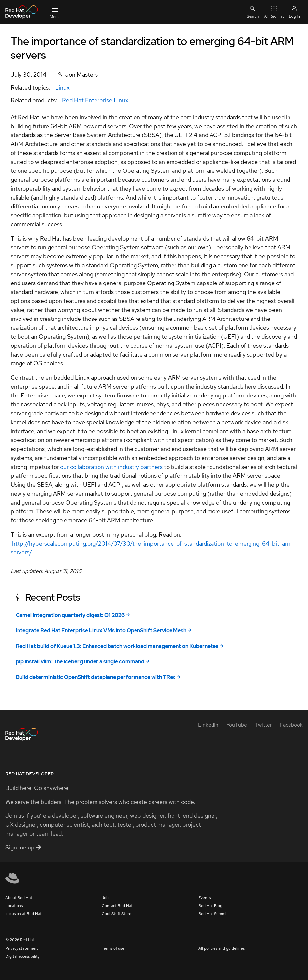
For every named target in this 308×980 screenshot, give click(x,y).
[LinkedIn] (208, 725)
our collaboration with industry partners (111, 467)
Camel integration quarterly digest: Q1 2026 (70, 615)
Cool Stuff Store (116, 914)
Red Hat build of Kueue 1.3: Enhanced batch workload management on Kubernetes (117, 646)
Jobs (106, 898)
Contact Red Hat (117, 906)
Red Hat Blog (210, 906)
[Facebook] (291, 725)
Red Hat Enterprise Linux (95, 100)
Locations (14, 906)
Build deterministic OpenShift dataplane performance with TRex (96, 677)
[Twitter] (263, 725)
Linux (62, 87)
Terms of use (113, 948)
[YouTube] (237, 725)
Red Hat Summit (213, 914)
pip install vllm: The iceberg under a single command (80, 662)
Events (204, 898)
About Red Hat (19, 898)
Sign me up (23, 847)
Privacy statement (22, 948)
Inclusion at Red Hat (23, 914)
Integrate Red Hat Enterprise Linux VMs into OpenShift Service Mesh (101, 631)
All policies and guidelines (221, 948)
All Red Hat (274, 12)
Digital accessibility (22, 956)
